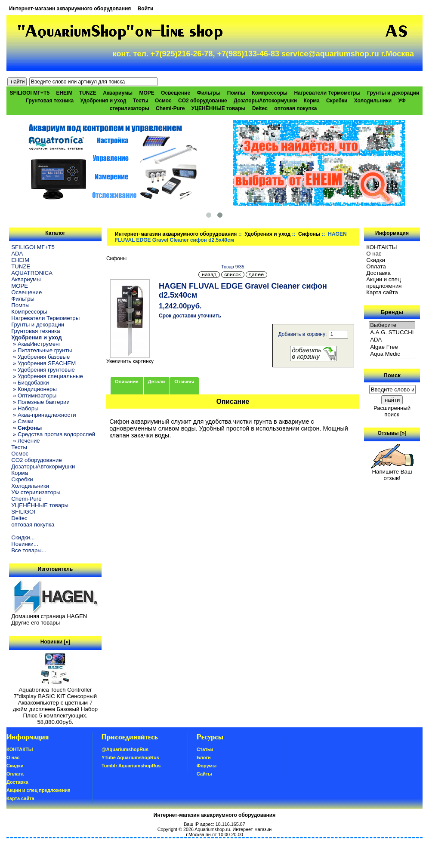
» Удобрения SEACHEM (43, 363)
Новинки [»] (55, 642)
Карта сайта (382, 292)
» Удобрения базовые (40, 357)
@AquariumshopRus (125, 749)
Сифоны (309, 234)
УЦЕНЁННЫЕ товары (219, 108)
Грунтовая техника (50, 101)
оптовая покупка (295, 108)
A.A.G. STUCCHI (392, 333)
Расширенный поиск (392, 411)
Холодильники (373, 101)
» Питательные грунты (42, 350)
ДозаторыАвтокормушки (265, 101)
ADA (17, 254)
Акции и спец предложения (384, 283)
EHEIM (64, 93)
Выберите (392, 325)
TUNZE (88, 93)
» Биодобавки (30, 383)
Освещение (176, 93)
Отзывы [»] (392, 433)
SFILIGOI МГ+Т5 (30, 93)
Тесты (141, 101)
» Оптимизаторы (34, 396)
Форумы (207, 766)
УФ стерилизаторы (36, 492)
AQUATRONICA (32, 273)
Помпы (236, 93)
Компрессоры (270, 93)
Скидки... (23, 537)
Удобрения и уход (267, 234)
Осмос (163, 101)
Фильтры (208, 93)
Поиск (392, 375)
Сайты (204, 774)
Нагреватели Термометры (327, 93)
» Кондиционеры (34, 389)
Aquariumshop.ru (212, 829)
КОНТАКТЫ (381, 247)
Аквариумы (118, 93)
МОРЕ (147, 93)
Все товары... (29, 550)
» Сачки (22, 421)
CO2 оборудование (203, 101)
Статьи (205, 749)
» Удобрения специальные (47, 376)
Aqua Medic (392, 354)
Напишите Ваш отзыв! (392, 472)
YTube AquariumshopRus (130, 757)
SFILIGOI (23, 512)
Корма (311, 101)
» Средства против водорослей (53, 434)
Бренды (392, 312)
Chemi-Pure (170, 108)
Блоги (204, 757)
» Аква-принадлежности (43, 415)
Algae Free (392, 347)
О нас (374, 254)
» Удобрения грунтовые (43, 370)
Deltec (260, 108)
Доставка (378, 273)
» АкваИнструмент (36, 344)
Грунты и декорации (393, 93)
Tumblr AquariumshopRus (131, 766)
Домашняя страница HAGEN (49, 616)
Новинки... (25, 544)
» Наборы (25, 408)
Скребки (337, 101)
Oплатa (376, 266)
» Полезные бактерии (40, 402)
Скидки (376, 260)
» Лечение (25, 441)
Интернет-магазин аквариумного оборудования (70, 9)
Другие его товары (35, 623)
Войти (146, 9)
